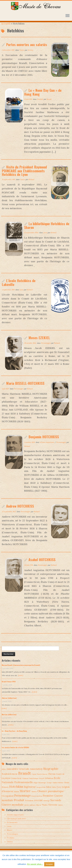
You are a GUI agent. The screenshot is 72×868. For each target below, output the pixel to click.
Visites (22, 54)
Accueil (6, 28)
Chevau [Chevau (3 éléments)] (52, 778)
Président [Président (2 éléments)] (29, 805)
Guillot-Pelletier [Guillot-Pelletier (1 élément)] (58, 787)
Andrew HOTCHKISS (20, 510)
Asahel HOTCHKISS (42, 564)
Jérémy (30, 54)
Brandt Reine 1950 (9, 686)
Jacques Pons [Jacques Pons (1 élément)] (41, 791)
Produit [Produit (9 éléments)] (19, 804)
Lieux (45, 237)
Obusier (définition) (9, 702)
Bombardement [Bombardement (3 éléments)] (10, 778)
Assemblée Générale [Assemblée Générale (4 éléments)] (18, 773)
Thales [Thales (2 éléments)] (45, 809)
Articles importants (47, 446)
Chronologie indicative (16, 823)
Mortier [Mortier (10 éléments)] (25, 795)
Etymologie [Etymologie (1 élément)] (42, 787)
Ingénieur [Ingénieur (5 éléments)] (30, 791)
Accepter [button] (49, 864)
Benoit (49, 103)
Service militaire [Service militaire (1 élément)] (30, 809)
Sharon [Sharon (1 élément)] (39, 809)
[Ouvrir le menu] (67, 16)
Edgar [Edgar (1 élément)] (36, 787)
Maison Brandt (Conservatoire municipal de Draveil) (21, 669)
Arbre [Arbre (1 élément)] (4, 774)
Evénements (12, 827)
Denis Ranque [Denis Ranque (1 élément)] (34, 783)
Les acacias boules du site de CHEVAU (15, 752)
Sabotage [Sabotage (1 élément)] (46, 805)
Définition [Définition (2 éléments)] (49, 783)
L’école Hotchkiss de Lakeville (19, 287)
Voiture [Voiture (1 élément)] (60, 809)
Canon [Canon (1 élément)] (34, 778)
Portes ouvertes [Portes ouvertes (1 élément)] (37, 800)
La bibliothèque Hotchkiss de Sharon (47, 230)
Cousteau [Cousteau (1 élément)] (25, 783)
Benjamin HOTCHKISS (44, 441)
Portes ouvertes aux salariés (27, 49)
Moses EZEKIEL (39, 342)
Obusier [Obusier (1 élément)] (34, 796)
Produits (40, 103)
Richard (31, 184)
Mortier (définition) (9, 719)
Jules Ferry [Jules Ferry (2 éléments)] (56, 791)
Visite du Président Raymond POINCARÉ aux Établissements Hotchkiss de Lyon (24, 175)
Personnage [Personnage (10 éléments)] (22, 800)
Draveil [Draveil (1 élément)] (42, 783)
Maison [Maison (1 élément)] (17, 796)
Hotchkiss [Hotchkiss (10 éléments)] (16, 791)
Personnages (46, 347)
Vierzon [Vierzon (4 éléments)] (53, 809)
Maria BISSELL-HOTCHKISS (25, 387)
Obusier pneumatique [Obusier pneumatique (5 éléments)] (51, 796)
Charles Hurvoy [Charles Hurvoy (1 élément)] (42, 778)
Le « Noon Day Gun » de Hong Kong (43, 96)
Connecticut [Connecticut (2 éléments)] (16, 783)
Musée (10, 834)
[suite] (21, 680)
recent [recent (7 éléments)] (38, 804)
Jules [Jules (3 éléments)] (49, 791)
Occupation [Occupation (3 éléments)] (8, 800)
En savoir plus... (35, 864)
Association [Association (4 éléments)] (36, 773)
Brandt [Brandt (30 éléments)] (25, 777)
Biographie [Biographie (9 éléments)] (51, 773)
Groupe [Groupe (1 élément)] (49, 787)
